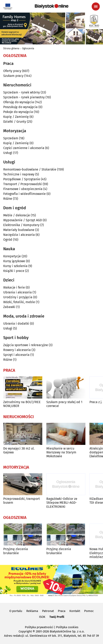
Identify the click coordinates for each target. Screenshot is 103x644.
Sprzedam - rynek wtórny (22, 92)
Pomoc (89, 611)
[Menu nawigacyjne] (96, 6)
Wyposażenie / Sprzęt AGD (23, 220)
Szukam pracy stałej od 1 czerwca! (64, 404)
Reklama (32, 611)
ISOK (42, 617)
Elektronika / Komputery (21, 225)
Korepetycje (12, 256)
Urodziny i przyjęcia (18, 297)
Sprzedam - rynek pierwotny (24, 97)
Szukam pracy (13, 76)
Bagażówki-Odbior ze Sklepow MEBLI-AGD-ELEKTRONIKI (62, 503)
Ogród (8, 240)
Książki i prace (14, 271)
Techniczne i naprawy (19, 174)
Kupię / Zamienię (16, 117)
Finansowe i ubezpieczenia (23, 189)
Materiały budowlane (19, 230)
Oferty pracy (12, 71)
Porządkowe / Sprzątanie (22, 179)
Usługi (8, 153)
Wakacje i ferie (14, 287)
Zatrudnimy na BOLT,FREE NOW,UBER (22, 404)
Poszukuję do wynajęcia (20, 107)
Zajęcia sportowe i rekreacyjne (26, 345)
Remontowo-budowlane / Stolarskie (30, 169)
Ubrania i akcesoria (18, 292)
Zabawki (9, 307)
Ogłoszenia (28, 48)
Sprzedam (11, 138)
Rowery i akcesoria (17, 350)
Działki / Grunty (15, 122)
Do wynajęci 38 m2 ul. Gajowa (19, 450)
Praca (62, 611)
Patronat (48, 611)
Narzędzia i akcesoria (19, 235)
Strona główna (11, 48)
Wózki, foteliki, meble (19, 302)
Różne (8, 199)
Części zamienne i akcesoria (24, 148)
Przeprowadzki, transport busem (22, 501)
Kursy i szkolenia (15, 266)
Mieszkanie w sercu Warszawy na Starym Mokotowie (61, 452)
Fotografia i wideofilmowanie (24, 194)
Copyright (25, 631)
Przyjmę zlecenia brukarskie (16, 551)
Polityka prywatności (39, 627)
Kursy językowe (14, 261)
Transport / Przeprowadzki (23, 184)
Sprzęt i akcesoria (16, 355)
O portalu (16, 611)
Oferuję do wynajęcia (19, 102)
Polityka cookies (67, 627)
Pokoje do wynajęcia (18, 112)
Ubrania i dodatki (16, 324)
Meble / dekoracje (17, 215)
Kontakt (75, 611)
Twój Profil (57, 617)
